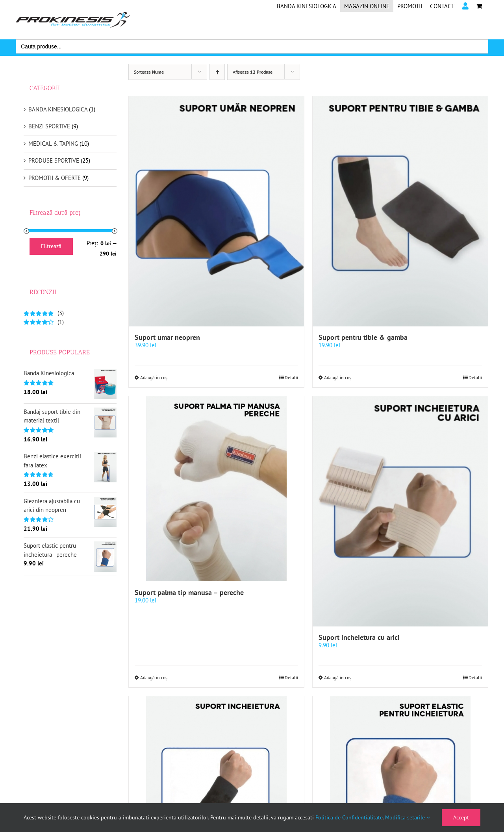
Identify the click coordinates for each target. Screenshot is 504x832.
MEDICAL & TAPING (53, 144)
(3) (44, 313)
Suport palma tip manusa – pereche (189, 593)
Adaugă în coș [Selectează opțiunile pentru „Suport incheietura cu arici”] (338, 679)
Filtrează (51, 246)
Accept (461, 817)
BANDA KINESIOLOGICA (58, 109)
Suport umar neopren (167, 338)
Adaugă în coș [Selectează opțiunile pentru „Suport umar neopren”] (154, 378)
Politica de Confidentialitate (349, 817)
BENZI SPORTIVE (49, 126)
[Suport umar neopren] (216, 211)
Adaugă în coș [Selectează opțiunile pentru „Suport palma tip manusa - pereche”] (154, 679)
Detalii (291, 378)
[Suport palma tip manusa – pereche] (216, 489)
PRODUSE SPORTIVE (54, 160)
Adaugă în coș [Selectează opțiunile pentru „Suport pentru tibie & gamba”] (338, 378)
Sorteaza (149, 72)
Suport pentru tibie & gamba (363, 338)
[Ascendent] (217, 72)
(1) (44, 322)
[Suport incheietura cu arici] (400, 512)
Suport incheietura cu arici (359, 639)
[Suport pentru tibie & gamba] (400, 211)
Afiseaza (253, 72)
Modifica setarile (408, 817)
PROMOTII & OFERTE (55, 178)
